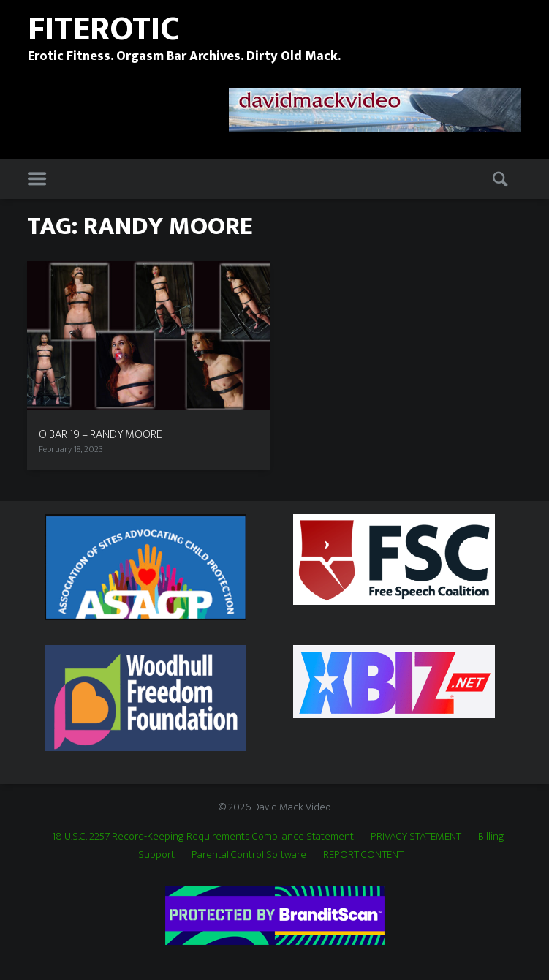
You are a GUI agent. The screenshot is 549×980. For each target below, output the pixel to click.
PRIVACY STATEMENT (416, 836)
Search (501, 180)
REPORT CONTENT (363, 855)
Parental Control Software (249, 855)
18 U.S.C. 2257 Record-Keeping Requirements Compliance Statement (203, 836)
